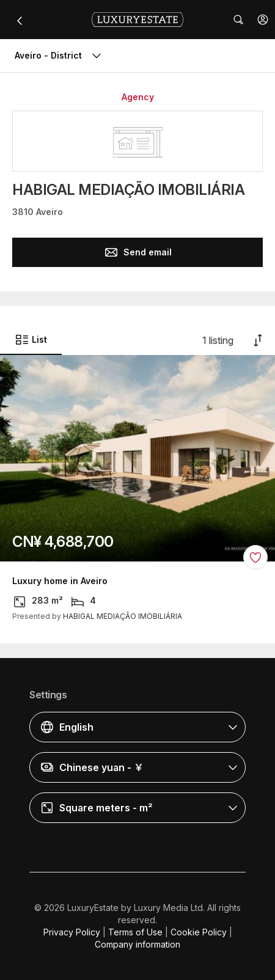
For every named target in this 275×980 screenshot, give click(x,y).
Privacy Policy (72, 932)
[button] (263, 20)
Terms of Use (135, 932)
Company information (137, 944)
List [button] (31, 340)
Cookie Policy (199, 932)
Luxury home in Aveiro (60, 581)
